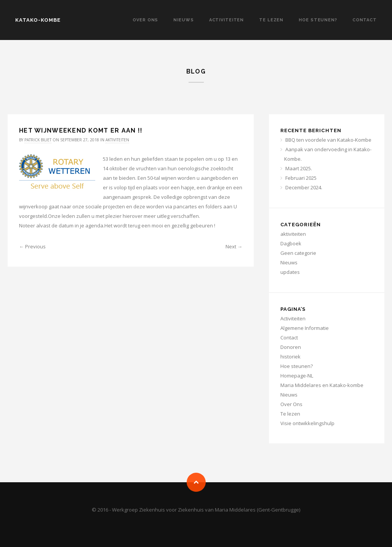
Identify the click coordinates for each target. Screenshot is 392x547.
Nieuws (183, 20)
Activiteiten (227, 20)
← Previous (32, 246)
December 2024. (304, 187)
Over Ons (145, 20)
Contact (365, 20)
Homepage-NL (297, 376)
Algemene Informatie (305, 328)
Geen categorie (298, 253)
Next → (234, 246)
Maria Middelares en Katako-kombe (322, 385)
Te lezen (271, 20)
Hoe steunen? (318, 20)
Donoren (291, 347)
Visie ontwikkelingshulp (307, 423)
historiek (290, 357)
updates (290, 272)
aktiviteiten (117, 140)
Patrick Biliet (38, 140)
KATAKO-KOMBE (38, 20)
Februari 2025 (301, 178)
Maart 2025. (299, 168)
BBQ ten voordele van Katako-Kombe (328, 140)
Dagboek (291, 243)
